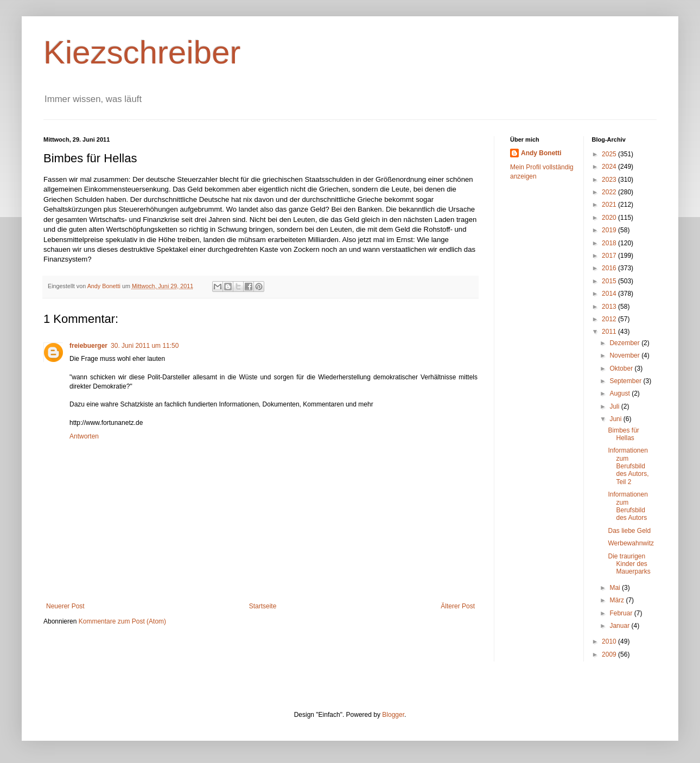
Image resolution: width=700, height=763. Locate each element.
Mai (616, 588)
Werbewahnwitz (631, 543)
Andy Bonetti (541, 153)
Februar (622, 613)
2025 (610, 154)
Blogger (393, 715)
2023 (610, 180)
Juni (616, 419)
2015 (610, 281)
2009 (610, 654)
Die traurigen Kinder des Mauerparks (629, 564)
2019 (610, 230)
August (621, 393)
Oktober (622, 368)
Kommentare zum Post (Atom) (122, 621)
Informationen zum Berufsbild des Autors (628, 506)
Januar (620, 626)
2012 (610, 319)
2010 (610, 641)
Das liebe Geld (629, 531)
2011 (610, 332)
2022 (610, 192)
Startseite (263, 606)
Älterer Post (458, 606)
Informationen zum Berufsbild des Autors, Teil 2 (628, 466)
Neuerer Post (65, 606)
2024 (610, 167)
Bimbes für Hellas (623, 434)
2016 (610, 268)
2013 (610, 307)
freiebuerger (88, 346)
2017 (610, 256)
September (626, 381)
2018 (610, 243)
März (618, 600)
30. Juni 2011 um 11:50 (145, 346)
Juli (615, 406)
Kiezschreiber (142, 52)
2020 (610, 218)
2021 (610, 205)
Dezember (625, 343)
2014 (610, 294)
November (625, 355)
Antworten (84, 436)
